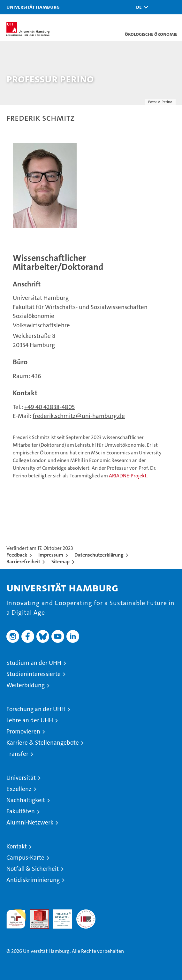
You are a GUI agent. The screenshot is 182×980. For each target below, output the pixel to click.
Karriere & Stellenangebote (43, 743)
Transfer (17, 754)
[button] (140, 7)
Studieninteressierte (34, 674)
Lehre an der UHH (30, 720)
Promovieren (23, 731)
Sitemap (61, 562)
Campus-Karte (25, 858)
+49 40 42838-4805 (49, 407)
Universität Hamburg (33, 7)
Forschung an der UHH (36, 709)
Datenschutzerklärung (99, 555)
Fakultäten (21, 811)
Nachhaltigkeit (26, 800)
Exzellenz (19, 789)
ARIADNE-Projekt (128, 476)
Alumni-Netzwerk (30, 822)
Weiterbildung (26, 685)
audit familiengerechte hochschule (16, 919)
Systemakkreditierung (86, 913)
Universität (21, 778)
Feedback (17, 555)
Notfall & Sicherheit (33, 869)
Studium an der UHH (34, 663)
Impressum (51, 555)
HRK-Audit (59, 916)
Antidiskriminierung (33, 880)
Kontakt (17, 846)
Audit (36, 913)
